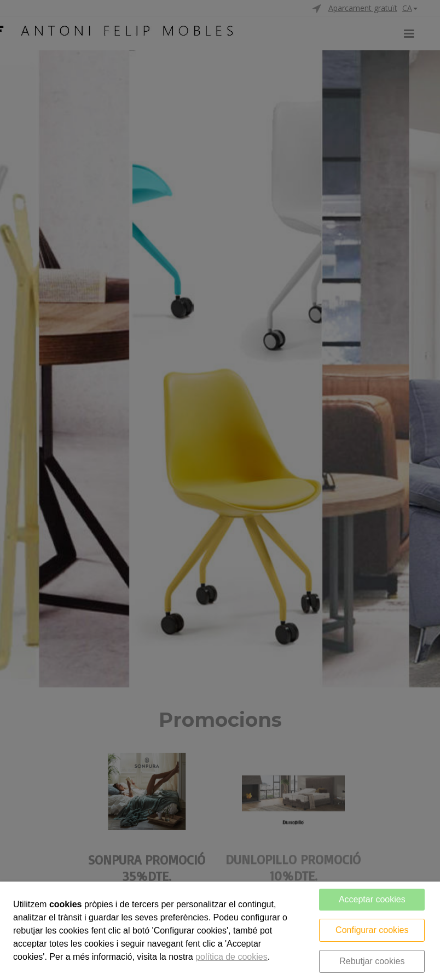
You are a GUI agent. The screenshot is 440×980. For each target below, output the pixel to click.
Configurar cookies (372, 930)
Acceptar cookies (372, 899)
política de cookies (231, 957)
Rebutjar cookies (372, 961)
